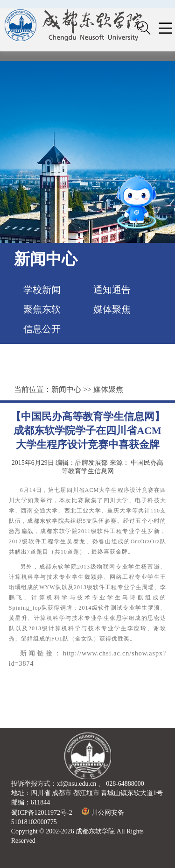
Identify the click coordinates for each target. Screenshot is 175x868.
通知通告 (112, 290)
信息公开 (42, 329)
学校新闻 (42, 290)
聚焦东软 (42, 309)
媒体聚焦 (112, 309)
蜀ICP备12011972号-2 (42, 813)
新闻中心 (66, 389)
